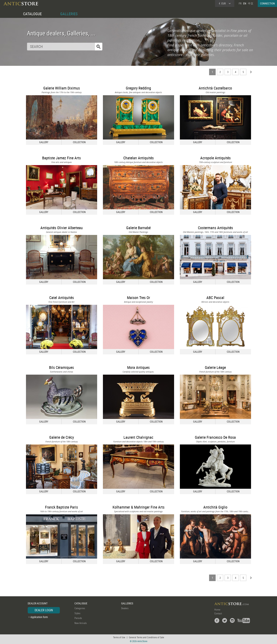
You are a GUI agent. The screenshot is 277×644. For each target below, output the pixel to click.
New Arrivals (81, 623)
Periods (78, 618)
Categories (80, 608)
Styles (77, 613)
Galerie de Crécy (62, 437)
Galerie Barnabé (138, 228)
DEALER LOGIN (44, 610)
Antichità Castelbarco (215, 88)
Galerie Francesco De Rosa (215, 437)
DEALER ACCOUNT (38, 603)
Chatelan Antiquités (138, 158)
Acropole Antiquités (215, 158)
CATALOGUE (32, 14)
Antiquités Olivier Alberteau (62, 228)
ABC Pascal (215, 298)
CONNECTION (267, 3)
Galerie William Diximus (62, 88)
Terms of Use (119, 637)
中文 (251, 3)
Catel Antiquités (62, 298)
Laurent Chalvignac (138, 437)
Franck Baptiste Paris (61, 507)
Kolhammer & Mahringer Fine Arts (138, 507)
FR (240, 3)
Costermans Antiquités (215, 228)
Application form (39, 617)
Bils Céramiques (61, 367)
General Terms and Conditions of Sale (146, 637)
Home (217, 610)
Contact (218, 613)
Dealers (125, 608)
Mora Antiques (138, 367)
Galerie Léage (215, 367)
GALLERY (44, 142)
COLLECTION (79, 142)
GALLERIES (69, 14)
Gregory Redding (138, 88)
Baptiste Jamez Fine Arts (61, 158)
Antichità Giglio (215, 507)
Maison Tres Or (138, 298)
